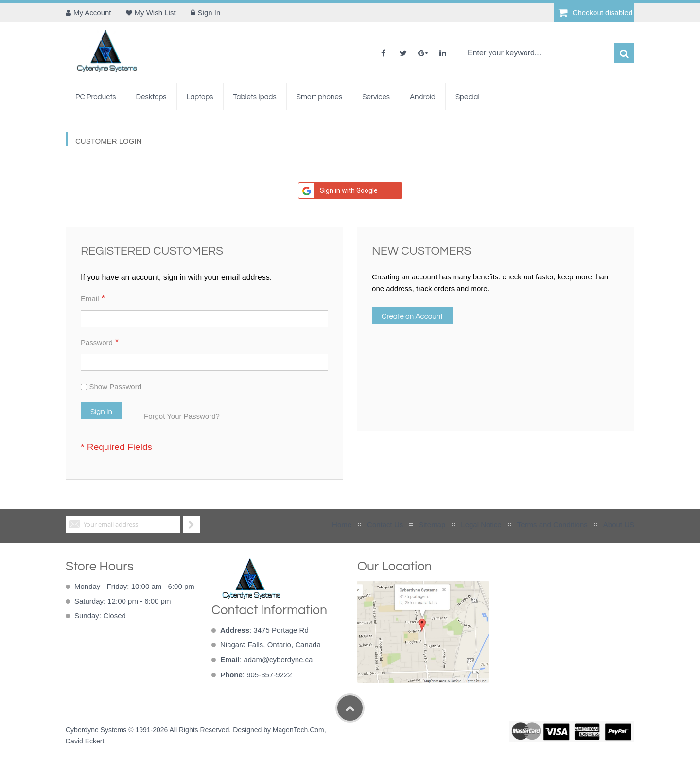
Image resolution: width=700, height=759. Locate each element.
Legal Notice (481, 525)
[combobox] (538, 53)
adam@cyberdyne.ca (278, 660)
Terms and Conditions (552, 525)
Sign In (209, 12)
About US (619, 525)
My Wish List (155, 12)
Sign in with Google (338, 190)
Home (342, 525)
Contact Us (385, 525)
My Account (92, 12)
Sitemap (432, 525)
